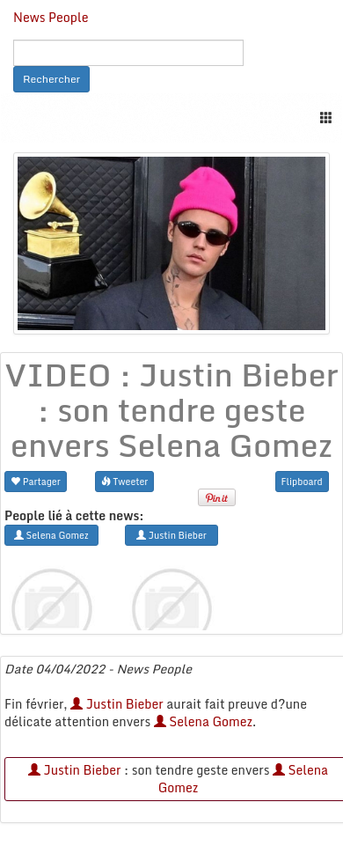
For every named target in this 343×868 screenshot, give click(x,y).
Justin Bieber (117, 704)
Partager (36, 481)
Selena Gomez (203, 721)
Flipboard (302, 481)
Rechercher (51, 79)
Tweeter (125, 481)
